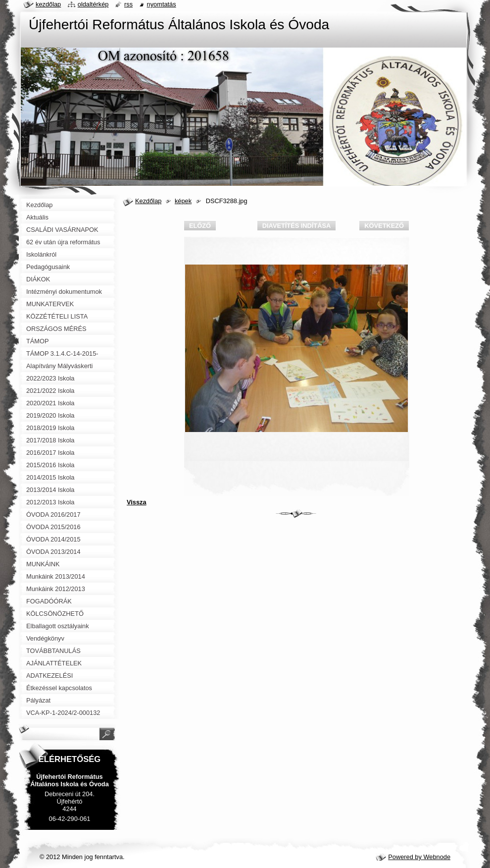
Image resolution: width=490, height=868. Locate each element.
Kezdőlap (148, 201)
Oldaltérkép (93, 4)
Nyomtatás (162, 4)
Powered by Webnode (419, 857)
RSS (128, 4)
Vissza (137, 502)
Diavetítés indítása (296, 226)
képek (183, 201)
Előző (200, 226)
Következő (384, 226)
